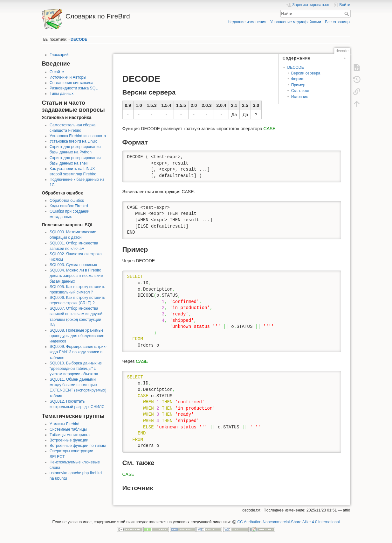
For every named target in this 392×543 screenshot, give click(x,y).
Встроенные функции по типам (78, 446)
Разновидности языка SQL (74, 88)
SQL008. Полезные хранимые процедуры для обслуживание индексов (77, 336)
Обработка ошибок (67, 201)
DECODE (79, 39)
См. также (300, 91)
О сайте (57, 72)
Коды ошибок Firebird (69, 206)
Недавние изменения (247, 22)
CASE (270, 129)
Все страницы (337, 22)
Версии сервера (306, 73)
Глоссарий (59, 55)
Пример (298, 85)
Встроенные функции (69, 440)
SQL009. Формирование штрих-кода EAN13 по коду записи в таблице (78, 352)
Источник (299, 97)
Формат (298, 79)
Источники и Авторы (68, 77)
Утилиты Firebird (65, 424)
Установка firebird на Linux (73, 141)
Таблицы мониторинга (70, 435)
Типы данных (62, 94)
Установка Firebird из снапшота (78, 136)
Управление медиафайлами (296, 22)
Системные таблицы (68, 429)
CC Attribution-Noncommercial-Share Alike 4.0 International (288, 522)
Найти (347, 14)
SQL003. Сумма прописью (73, 265)
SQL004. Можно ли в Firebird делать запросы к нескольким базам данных (76, 276)
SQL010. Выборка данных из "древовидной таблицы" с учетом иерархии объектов (76, 369)
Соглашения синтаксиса (72, 83)
